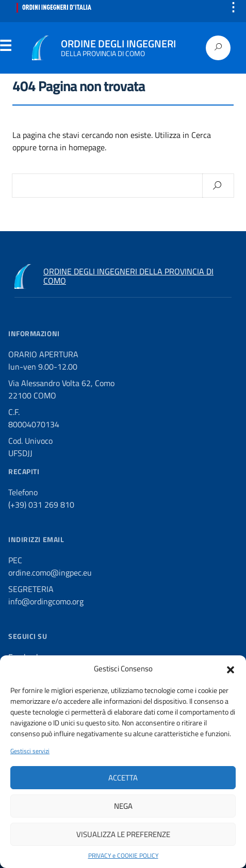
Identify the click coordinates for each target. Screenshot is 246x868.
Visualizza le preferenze (123, 834)
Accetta (123, 778)
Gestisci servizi (30, 751)
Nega (123, 806)
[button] (231, 669)
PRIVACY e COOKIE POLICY (123, 856)
